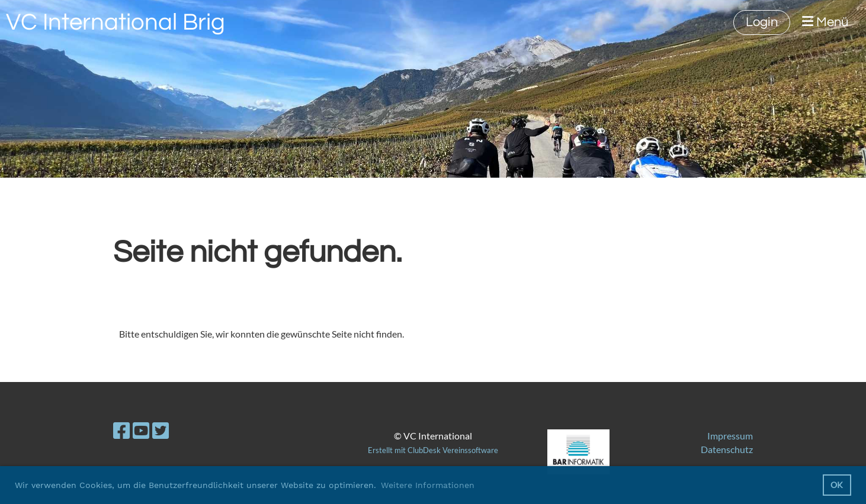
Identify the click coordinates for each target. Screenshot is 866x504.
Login (762, 22)
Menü (825, 22)
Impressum (730, 436)
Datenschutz (727, 449)
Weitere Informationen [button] (428, 485)
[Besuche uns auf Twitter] (161, 430)
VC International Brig (116, 22)
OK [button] (837, 485)
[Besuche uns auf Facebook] (121, 430)
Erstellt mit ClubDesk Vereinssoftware (433, 450)
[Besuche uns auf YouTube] (141, 430)
